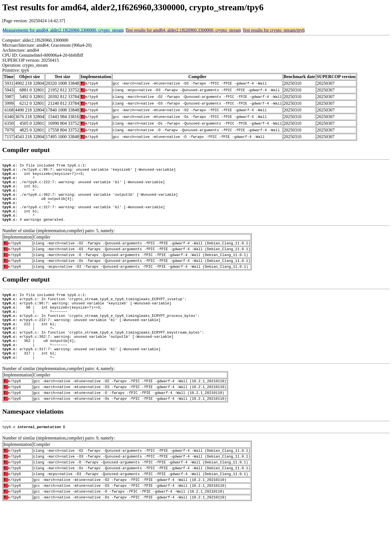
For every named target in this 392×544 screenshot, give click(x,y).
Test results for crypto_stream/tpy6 (274, 30)
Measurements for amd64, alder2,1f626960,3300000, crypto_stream (63, 30)
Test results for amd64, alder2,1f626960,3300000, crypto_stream (183, 30)
